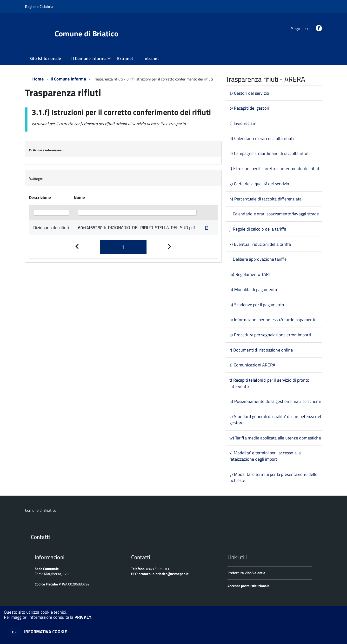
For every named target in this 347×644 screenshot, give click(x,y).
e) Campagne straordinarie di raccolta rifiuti (270, 153)
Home (38, 79)
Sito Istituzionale (45, 58)
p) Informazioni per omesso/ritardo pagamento (273, 320)
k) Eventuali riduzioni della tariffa (260, 244)
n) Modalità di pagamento (253, 289)
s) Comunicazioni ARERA (252, 365)
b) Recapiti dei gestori (249, 108)
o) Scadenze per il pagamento (257, 305)
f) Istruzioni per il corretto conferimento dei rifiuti (275, 169)
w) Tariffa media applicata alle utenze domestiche (275, 438)
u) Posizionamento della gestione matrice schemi (275, 401)
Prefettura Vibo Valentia (246, 573)
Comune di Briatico (87, 33)
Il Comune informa (89, 58)
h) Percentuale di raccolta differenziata (265, 199)
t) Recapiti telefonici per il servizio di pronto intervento (270, 383)
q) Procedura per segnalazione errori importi (270, 335)
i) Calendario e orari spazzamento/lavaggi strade (274, 214)
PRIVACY (83, 617)
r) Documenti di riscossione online (261, 350)
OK (14, 632)
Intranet (151, 58)
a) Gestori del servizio (249, 93)
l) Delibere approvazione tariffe (258, 259)
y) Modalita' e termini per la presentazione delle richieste (273, 477)
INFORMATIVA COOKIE (46, 632)
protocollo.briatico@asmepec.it (163, 574)
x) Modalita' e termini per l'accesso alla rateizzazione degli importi (265, 456)
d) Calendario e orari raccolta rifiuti (262, 138)
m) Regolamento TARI (250, 274)
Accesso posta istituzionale (249, 586)
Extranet (125, 58)
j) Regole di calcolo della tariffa (258, 229)
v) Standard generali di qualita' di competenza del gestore (275, 420)
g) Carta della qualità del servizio (259, 184)
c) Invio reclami (243, 123)
